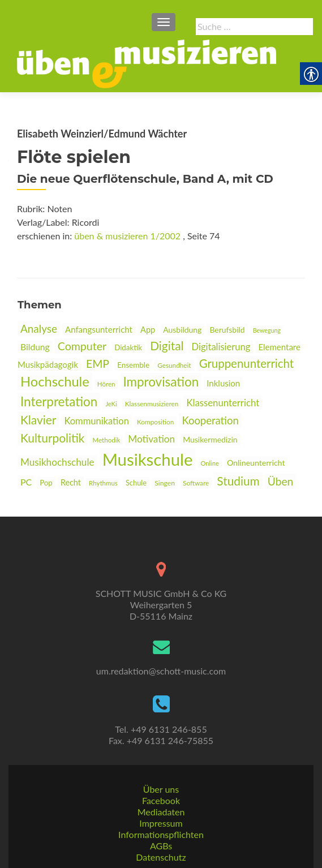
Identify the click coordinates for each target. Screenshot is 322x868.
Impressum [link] (161, 823)
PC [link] (26, 482)
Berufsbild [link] (227, 330)
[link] (147, 63)
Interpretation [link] (59, 401)
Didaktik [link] (128, 347)
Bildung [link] (35, 347)
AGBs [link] (161, 846)
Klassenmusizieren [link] (152, 404)
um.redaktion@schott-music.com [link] (161, 671)
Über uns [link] (161, 789)
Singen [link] (165, 483)
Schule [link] (136, 483)
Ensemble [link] (133, 365)
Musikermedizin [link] (210, 439)
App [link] (148, 330)
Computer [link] (82, 346)
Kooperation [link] (210, 420)
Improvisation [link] (161, 382)
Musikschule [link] (148, 459)
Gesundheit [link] (174, 365)
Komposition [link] (155, 422)
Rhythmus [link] (103, 483)
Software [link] (196, 483)
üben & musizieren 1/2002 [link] (127, 236)
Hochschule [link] (55, 381)
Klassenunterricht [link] (223, 403)
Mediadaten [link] (161, 812)
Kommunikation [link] (96, 421)
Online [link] (210, 463)
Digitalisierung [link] (221, 347)
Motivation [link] (151, 439)
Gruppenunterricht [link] (246, 363)
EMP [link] (98, 364)
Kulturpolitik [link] (52, 438)
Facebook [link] (161, 800)
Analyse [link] (39, 328)
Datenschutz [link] (161, 857)
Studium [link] (238, 481)
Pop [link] (46, 483)
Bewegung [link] (267, 330)
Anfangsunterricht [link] (99, 329)
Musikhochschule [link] (57, 462)
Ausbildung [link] (182, 330)
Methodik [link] (107, 440)
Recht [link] (71, 482)
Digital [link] (167, 345)
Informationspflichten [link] (161, 834)
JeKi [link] (111, 404)
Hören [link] (106, 384)
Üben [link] (280, 481)
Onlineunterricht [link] (256, 463)
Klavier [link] (38, 420)
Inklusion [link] (223, 383)
